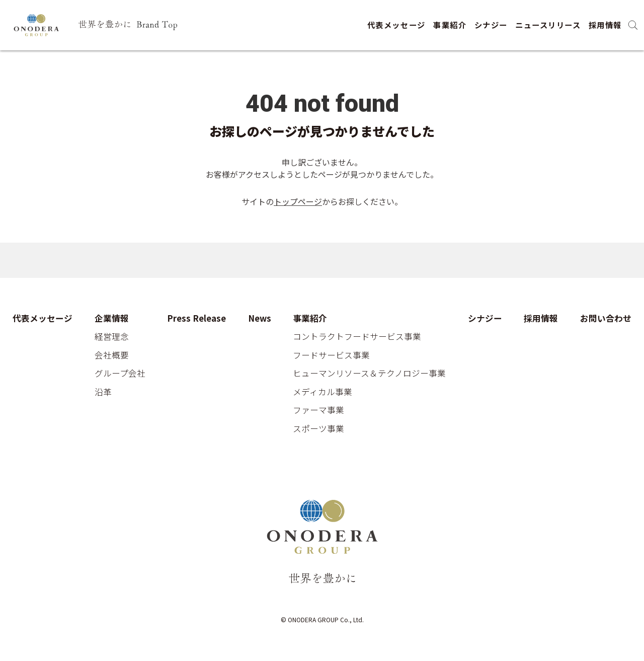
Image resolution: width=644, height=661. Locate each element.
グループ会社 (120, 374)
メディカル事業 (323, 392)
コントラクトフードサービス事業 (357, 337)
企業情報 (112, 319)
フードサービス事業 (331, 355)
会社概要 (112, 355)
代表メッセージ (396, 25)
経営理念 (112, 337)
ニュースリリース (548, 25)
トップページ (298, 201)
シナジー (491, 25)
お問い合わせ (606, 319)
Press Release (196, 319)
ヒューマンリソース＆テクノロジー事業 (369, 374)
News (260, 319)
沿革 (103, 392)
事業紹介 (450, 25)
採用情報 (605, 25)
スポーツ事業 (318, 429)
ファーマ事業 (318, 410)
